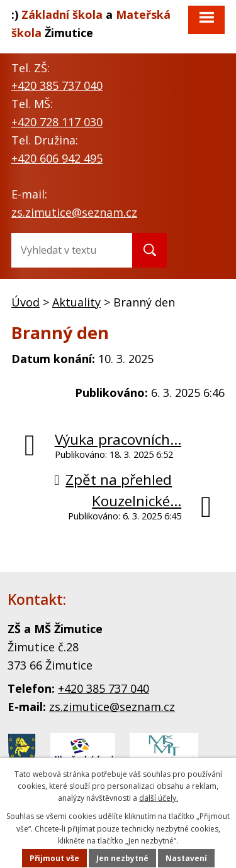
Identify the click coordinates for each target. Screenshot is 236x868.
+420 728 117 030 (57, 122)
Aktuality (76, 302)
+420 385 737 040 (57, 85)
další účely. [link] (159, 798)
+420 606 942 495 (57, 158)
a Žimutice (91, 24)
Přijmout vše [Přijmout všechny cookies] (54, 858)
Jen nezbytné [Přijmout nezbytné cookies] (122, 858)
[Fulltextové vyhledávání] (62, 250)
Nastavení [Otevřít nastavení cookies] (186, 858)
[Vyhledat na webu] (149, 250)
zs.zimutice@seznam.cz (74, 212)
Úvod (25, 302)
